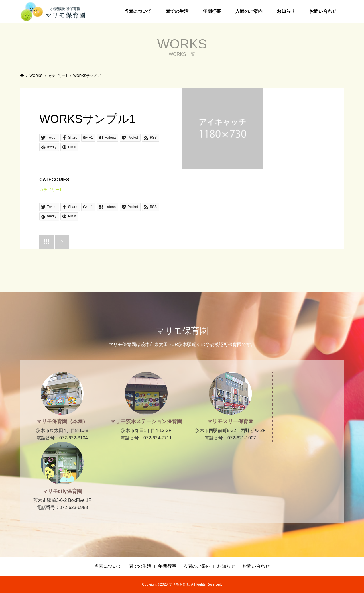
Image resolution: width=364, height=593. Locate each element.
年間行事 (212, 11)
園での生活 (177, 11)
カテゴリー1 (50, 190)
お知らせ (286, 11)
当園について (138, 11)
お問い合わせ (323, 11)
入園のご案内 (249, 11)
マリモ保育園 (182, 331)
